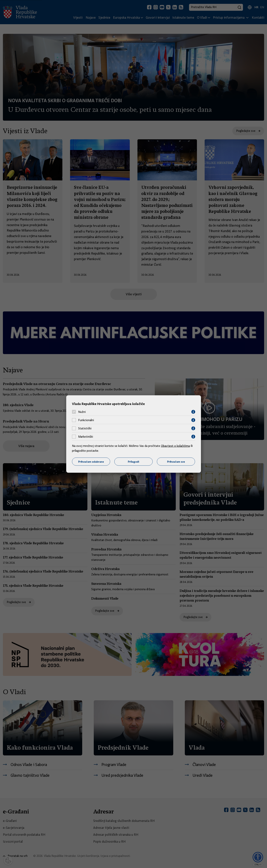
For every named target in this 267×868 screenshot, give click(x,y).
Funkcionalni (86, 420)
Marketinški (86, 437)
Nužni (82, 412)
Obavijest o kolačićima (175, 446)
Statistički (85, 428)
